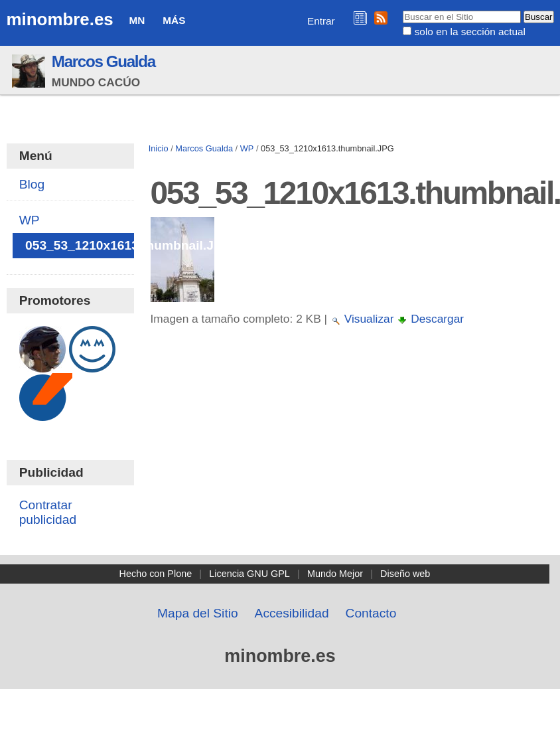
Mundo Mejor (335, 574)
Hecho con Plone (156, 574)
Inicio (159, 148)
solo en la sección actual (470, 32)
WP (247, 148)
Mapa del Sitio (198, 613)
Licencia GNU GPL (249, 574)
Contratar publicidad (48, 512)
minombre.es (60, 19)
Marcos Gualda (104, 61)
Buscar (402, 10)
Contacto (371, 613)
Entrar (321, 21)
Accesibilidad (292, 613)
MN (137, 20)
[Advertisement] (350, 455)
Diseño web (405, 574)
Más (174, 20)
